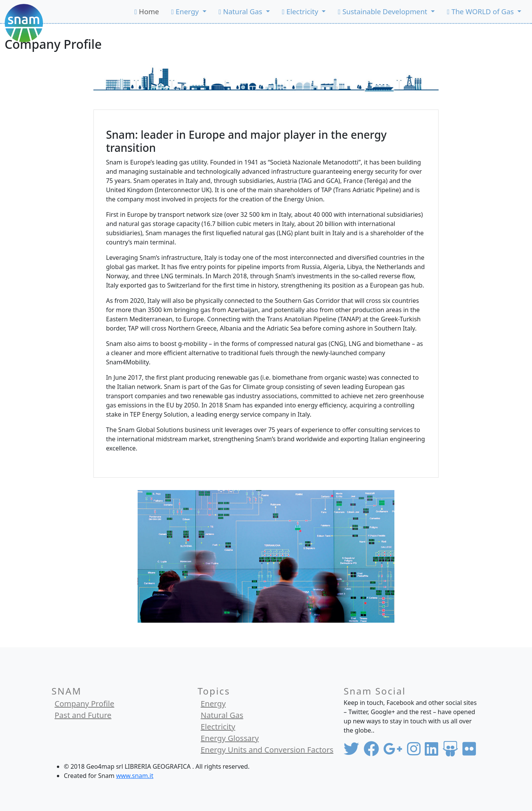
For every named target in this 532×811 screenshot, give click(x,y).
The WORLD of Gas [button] (481, 11)
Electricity (218, 727)
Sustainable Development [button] (383, 11)
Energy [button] (186, 11)
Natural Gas (222, 715)
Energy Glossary (230, 738)
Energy (213, 704)
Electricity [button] (301, 11)
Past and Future (83, 715)
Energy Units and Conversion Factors (267, 750)
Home (147, 11)
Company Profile (84, 704)
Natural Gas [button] (241, 11)
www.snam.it (135, 776)
